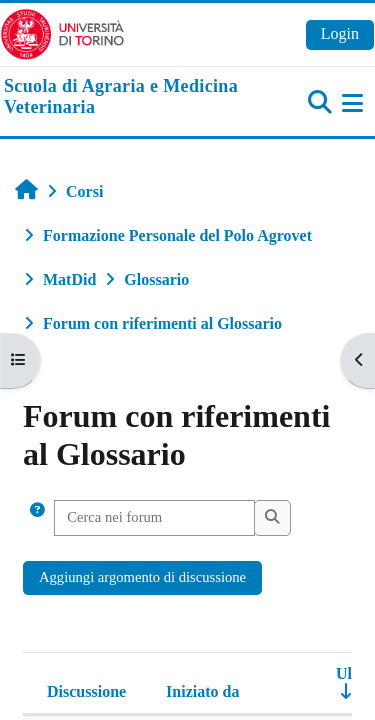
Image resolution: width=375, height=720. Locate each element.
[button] (37, 518)
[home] (125, 97)
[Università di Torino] (62, 32)
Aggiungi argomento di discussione (142, 577)
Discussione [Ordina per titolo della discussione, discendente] (86, 691)
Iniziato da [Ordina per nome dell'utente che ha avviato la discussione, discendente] (202, 691)
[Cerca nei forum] (154, 518)
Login (340, 33)
